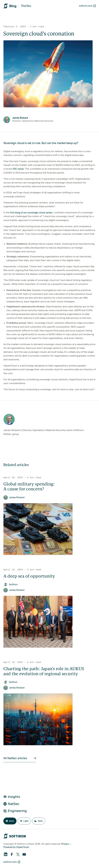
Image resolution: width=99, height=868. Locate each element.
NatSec (26, 6)
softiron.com (87, 6)
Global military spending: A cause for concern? (29, 487)
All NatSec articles (20, 758)
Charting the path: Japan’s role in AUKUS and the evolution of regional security (44, 672)
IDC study (18, 169)
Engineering (15, 811)
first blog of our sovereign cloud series (31, 212)
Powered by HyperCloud (16, 847)
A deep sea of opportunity (29, 576)
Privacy (65, 844)
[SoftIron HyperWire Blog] (10, 6)
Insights (12, 797)
